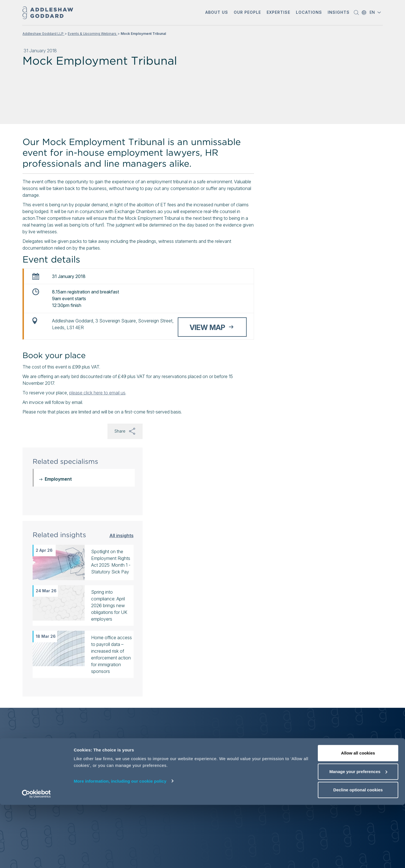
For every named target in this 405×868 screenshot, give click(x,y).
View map (207, 327)
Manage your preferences (358, 835)
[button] (217, 13)
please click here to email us (97, 393)
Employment (58, 479)
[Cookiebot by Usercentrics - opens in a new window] (36, 857)
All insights (121, 535)
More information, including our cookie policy (120, 844)
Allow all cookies (358, 816)
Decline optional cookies (358, 853)
